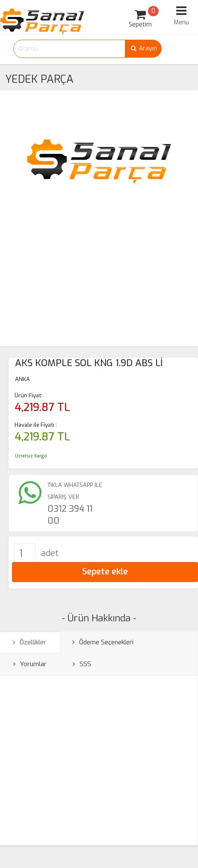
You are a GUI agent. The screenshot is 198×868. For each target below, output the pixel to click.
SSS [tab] (82, 664)
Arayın (143, 48)
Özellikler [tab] (30, 642)
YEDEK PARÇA (39, 79)
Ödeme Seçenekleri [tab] (103, 642)
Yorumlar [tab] (30, 664)
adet (50, 553)
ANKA (22, 379)
